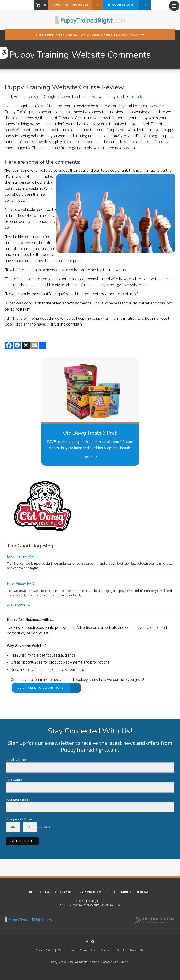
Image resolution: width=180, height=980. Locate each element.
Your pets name (17, 800)
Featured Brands (58, 893)
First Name (14, 780)
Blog (111, 893)
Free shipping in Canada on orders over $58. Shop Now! (87, 35)
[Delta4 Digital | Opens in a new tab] (155, 920)
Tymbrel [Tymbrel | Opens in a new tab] (124, 963)
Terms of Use (66, 951)
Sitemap (106, 951)
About (126, 893)
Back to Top (137, 951)
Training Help (89, 893)
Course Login (123, 5)
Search (121, 951)
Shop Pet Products (68, 5)
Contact (144, 893)
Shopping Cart (34, 5)
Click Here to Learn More (41, 688)
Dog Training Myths (22, 557)
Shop (33, 893)
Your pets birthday (19, 820)
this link (136, 97)
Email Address (16, 760)
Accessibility (88, 951)
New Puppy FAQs (21, 584)
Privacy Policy (44, 951)
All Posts (16, 606)
